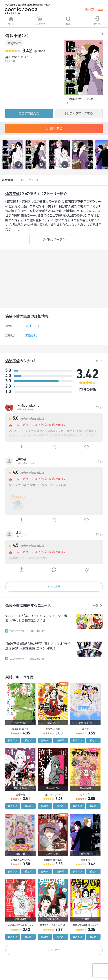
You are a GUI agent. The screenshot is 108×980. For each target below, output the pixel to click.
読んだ (28, 740)
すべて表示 (54, 587)
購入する (54, 128)
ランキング (40, 21)
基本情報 (7, 180)
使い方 (89, 9)
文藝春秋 (31, 335)
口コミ (21, 180)
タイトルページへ (54, 240)
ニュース (33, 180)
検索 (68, 21)
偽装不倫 (13, 194)
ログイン (97, 21)
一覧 (96, 361)
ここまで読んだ (29, 113)
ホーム (11, 21)
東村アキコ (14, 43)
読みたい (13, 740)
